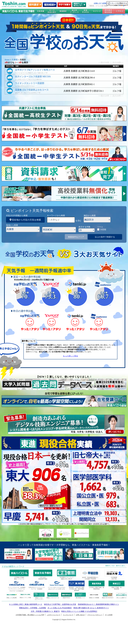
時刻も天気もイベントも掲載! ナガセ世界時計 (79, 611)
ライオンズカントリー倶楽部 (30, 83)
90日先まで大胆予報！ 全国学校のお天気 (60, 604)
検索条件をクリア (76, 237)
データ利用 (109, 615)
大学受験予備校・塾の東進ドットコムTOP (30, 615)
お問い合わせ (80, 615)
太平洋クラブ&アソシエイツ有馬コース (35, 70)
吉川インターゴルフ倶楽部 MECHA (33, 77)
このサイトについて (53, 615)
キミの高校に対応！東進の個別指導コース (26, 604)
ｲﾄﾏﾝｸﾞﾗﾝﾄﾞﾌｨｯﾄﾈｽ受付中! (17, 591)
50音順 (103, 230)
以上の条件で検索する (105, 237)
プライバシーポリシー (95, 615)
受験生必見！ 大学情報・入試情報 (32, 608)
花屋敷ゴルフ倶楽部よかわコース (32, 90)
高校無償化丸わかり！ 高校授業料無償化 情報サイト (98, 604)
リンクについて (68, 615)
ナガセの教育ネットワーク (13, 566)
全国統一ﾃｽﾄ (97, 3)
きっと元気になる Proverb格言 (60, 608)
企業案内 (105, 3)
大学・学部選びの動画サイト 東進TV (45, 611)
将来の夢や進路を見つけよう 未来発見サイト (91, 608)
